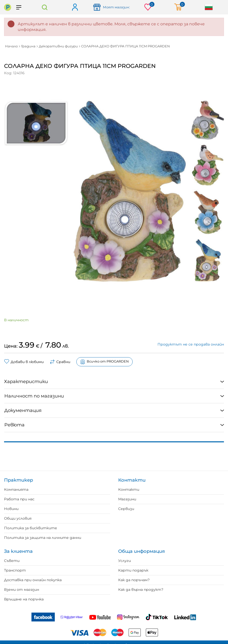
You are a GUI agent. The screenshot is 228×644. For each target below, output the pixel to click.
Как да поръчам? (134, 580)
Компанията (16, 489)
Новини (11, 509)
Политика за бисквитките (31, 528)
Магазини (127, 499)
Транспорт (15, 570)
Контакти (129, 489)
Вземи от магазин (22, 590)
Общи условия (18, 518)
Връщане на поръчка (24, 599)
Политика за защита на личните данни (43, 538)
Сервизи (126, 509)
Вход (75, 7)
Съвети (12, 561)
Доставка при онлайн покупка (33, 580)
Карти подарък (133, 570)
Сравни (60, 362)
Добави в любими (24, 362)
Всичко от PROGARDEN (104, 362)
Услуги (125, 561)
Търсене (45, 7)
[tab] (114, 382)
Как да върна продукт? (141, 590)
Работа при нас (19, 499)
